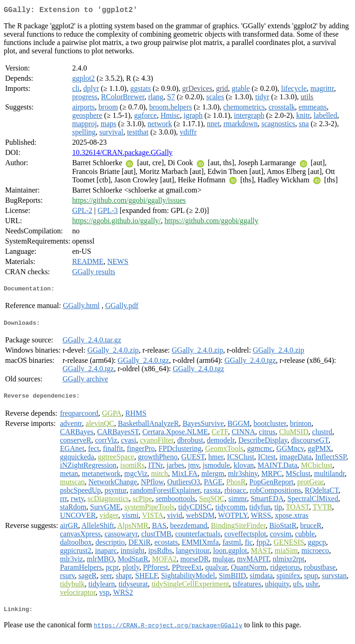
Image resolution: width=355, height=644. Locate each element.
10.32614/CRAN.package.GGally (122, 154)
